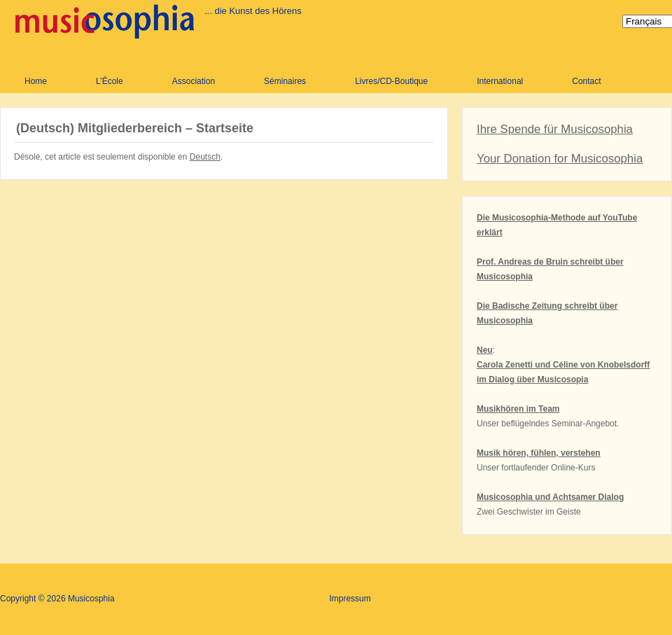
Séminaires (285, 81)
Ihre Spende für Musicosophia (555, 129)
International (500, 81)
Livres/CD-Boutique (391, 81)
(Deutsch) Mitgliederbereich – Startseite (135, 128)
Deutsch (205, 157)
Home (36, 81)
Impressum (350, 599)
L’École (110, 81)
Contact (586, 81)
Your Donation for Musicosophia (560, 159)
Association (194, 81)
